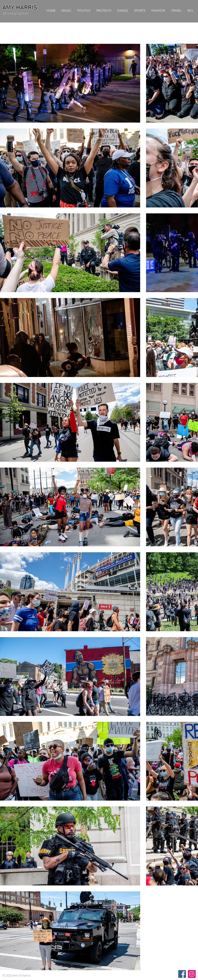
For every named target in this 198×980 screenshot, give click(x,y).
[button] (84, 11)
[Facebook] (182, 974)
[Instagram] (192, 974)
